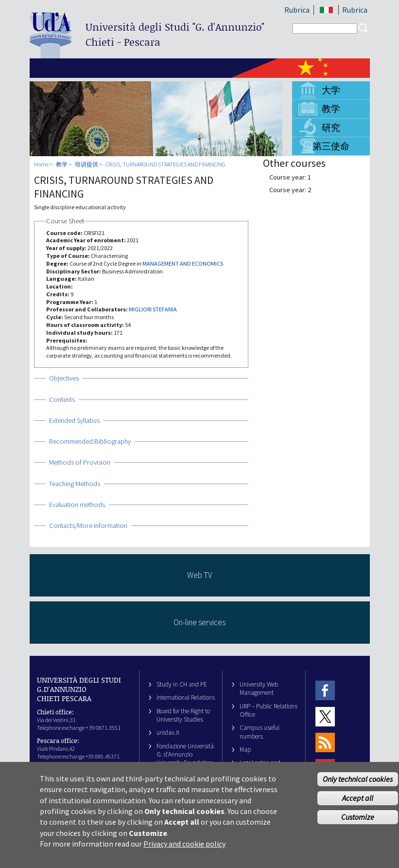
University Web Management (259, 688)
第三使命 (331, 146)
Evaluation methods (77, 505)
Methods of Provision (80, 462)
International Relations (186, 697)
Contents (62, 399)
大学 (331, 90)
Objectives (64, 378)
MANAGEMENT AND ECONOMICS (183, 263)
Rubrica (297, 10)
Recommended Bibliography (90, 441)
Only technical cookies (358, 785)
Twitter (325, 716)
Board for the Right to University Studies (183, 715)
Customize (358, 823)
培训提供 (87, 164)
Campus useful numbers (260, 732)
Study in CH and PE (182, 684)
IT (327, 10)
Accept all (358, 804)
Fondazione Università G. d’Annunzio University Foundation (185, 755)
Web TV (199, 575)
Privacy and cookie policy (184, 850)
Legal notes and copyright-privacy (262, 767)
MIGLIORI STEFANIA (153, 309)
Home (41, 164)
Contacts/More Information (88, 525)
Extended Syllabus (74, 420)
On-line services (199, 622)
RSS (325, 743)
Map (245, 750)
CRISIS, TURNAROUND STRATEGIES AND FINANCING (165, 164)
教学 (331, 108)
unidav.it (168, 732)
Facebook (325, 691)
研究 (331, 127)
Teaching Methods (75, 484)
